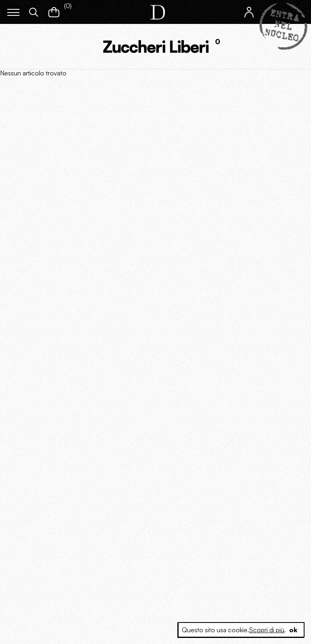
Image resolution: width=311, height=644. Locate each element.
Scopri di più (267, 630)
